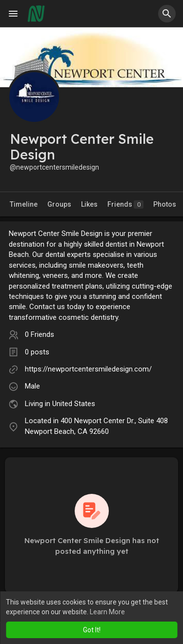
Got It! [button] (92, 630)
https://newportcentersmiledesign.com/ (88, 369)
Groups (59, 204)
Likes (89, 204)
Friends (125, 205)
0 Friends (40, 334)
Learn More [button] (107, 612)
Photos (165, 204)
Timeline (24, 204)
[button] (167, 14)
